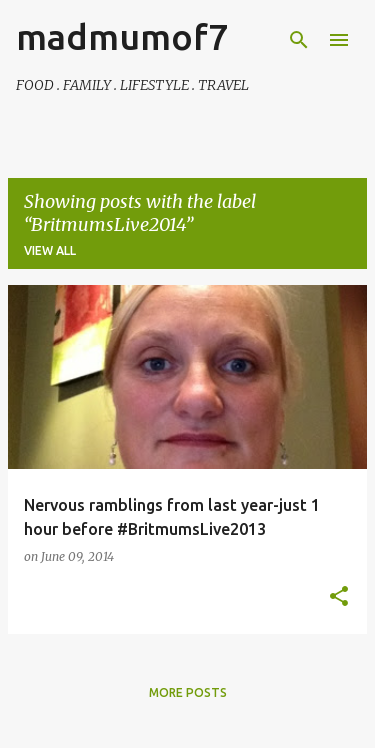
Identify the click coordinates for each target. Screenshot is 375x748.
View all (50, 250)
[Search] (299, 40)
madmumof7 (122, 36)
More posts (188, 692)
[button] (339, 597)
